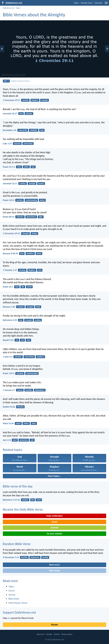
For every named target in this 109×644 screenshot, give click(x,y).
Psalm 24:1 (8, 287)
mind (38, 307)
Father (26, 423)
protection (24, 440)
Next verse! (54, 565)
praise (42, 200)
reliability (34, 130)
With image (55, 571)
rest (33, 167)
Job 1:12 (7, 440)
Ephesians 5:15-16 (11, 500)
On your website (55, 534)
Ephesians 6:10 (10, 320)
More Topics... (54, 476)
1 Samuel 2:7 (9, 390)
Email (55, 522)
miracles (29, 114)
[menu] (106, 4)
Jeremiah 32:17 (10, 184)
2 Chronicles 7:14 (11, 557)
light (41, 217)
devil (15, 440)
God (21, 114)
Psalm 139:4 (9, 373)
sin (17, 340)
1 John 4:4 (8, 357)
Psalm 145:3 (9, 200)
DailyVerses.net (9, 8)
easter (18, 423)
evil (22, 340)
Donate (54, 625)
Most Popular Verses (18, 603)
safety (26, 167)
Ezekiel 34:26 (9, 407)
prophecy (40, 357)
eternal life (23, 130)
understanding (31, 200)
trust (19, 167)
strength (44, 100)
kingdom (35, 100)
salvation (20, 217)
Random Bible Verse (17, 544)
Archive (12, 595)
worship (25, 100)
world (29, 287)
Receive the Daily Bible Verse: (23, 509)
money (34, 234)
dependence (31, 217)
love (22, 253)
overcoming (28, 144)
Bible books (14, 599)
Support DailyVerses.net (19, 612)
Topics (76, 3)
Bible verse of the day (18, 486)
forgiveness (35, 557)
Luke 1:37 (7, 144)
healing (45, 557)
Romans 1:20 (9, 307)
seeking (38, 320)
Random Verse (87, 3)
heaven (41, 184)
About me (41, 634)
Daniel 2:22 (8, 340)
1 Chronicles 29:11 (11, 100)
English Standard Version (20, 81)
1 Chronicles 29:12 (11, 233)
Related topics (13, 450)
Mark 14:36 (8, 423)
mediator (30, 253)
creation (23, 184)
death (39, 253)
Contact (57, 634)
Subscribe (98, 3)
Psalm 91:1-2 (9, 167)
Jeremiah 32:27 (10, 114)
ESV (6, 81)
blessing (20, 407)
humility (29, 390)
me (9, 618)
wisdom (25, 500)
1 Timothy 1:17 (10, 270)
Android (54, 528)
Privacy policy (67, 634)
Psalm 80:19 (9, 217)
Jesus (34, 423)
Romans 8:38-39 (10, 253)
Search (12, 591)
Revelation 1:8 (10, 130)
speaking (20, 373)
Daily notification (54, 516)
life (23, 287)
